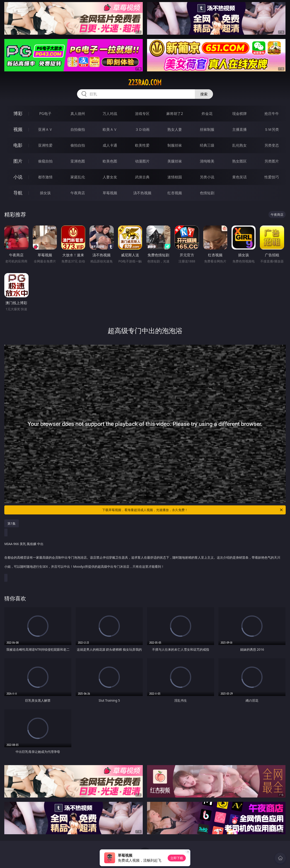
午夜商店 (78, 193)
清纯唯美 (207, 161)
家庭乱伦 (78, 177)
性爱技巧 (272, 177)
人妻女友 (110, 177)
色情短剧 (207, 193)
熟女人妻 (175, 129)
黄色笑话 (239, 177)
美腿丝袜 (175, 161)
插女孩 (45, 193)
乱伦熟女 (239, 145)
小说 (18, 177)
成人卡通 (110, 145)
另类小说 (207, 177)
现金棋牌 (239, 114)
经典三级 (207, 145)
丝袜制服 (207, 129)
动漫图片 (142, 161)
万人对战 (110, 114)
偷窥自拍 (45, 161)
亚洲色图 (78, 161)
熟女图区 (239, 161)
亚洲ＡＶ (45, 129)
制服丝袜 (175, 145)
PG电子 (45, 114)
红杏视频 (175, 193)
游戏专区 (142, 114)
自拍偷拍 (78, 129)
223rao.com (145, 82)
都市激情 (45, 177)
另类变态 (272, 145)
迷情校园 (175, 177)
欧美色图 (110, 161)
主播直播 (239, 129)
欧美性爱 (142, 145)
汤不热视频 (142, 193)
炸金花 (207, 114)
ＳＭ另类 (272, 129)
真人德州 (78, 114)
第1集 (12, 523)
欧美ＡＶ (110, 129)
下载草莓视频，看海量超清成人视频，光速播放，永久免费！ (193, 510)
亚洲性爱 (45, 145)
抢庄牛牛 (272, 114)
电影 (18, 145)
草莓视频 (110, 193)
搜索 (204, 94)
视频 (18, 129)
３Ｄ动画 (142, 129)
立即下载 (177, 858)
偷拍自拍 (78, 145)
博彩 (18, 113)
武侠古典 (142, 177)
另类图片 (272, 161)
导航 (18, 193)
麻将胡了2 (175, 114)
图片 (18, 161)
